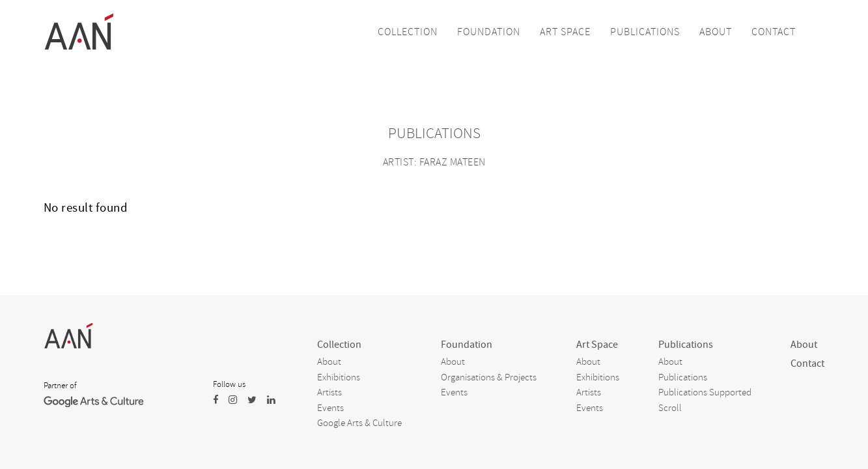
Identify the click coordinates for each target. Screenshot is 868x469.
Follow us (229, 384)
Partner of (60, 386)
